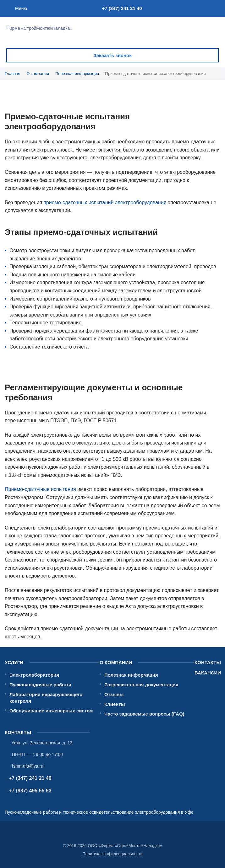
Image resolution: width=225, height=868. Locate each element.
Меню (21, 8)
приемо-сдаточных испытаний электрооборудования (105, 202)
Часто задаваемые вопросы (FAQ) (144, 714)
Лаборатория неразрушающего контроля (46, 698)
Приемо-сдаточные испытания (40, 489)
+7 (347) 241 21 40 (122, 8)
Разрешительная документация (141, 685)
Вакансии (208, 673)
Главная (12, 74)
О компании (38, 74)
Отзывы (114, 694)
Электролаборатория (34, 675)
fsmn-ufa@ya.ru (28, 766)
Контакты (208, 662)
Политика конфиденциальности (112, 854)
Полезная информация (77, 74)
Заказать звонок (112, 55)
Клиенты (115, 704)
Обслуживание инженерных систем (51, 711)
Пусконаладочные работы (40, 685)
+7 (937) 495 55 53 (30, 791)
